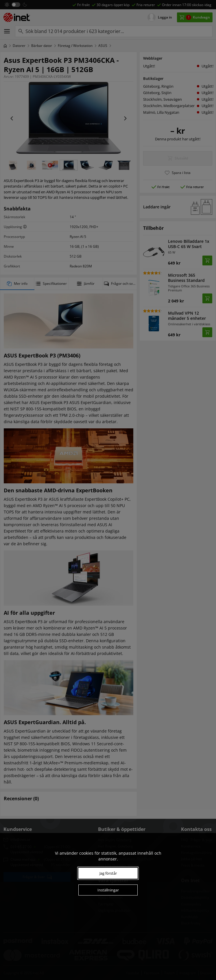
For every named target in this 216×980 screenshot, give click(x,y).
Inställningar (108, 890)
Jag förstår (108, 873)
